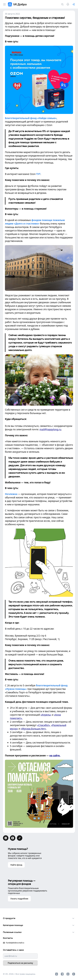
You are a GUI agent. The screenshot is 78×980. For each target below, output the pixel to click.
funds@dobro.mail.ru (14, 942)
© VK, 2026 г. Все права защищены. (19, 974)
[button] (39, 918)
